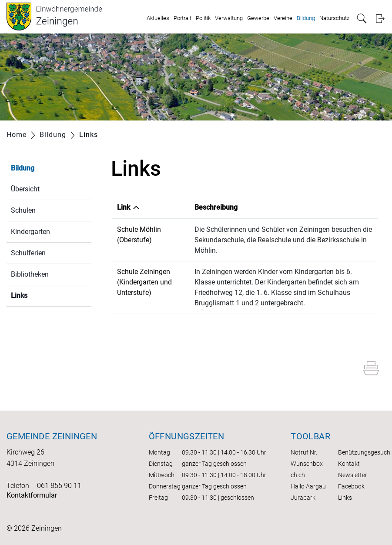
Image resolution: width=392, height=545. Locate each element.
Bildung (306, 18)
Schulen (23, 210)
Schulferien (28, 253)
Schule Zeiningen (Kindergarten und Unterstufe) (144, 282)
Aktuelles (158, 18)
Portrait (183, 18)
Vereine (283, 18)
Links (40, 295)
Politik (203, 18)
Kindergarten (30, 232)
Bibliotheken (30, 274)
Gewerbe (258, 18)
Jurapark (303, 498)
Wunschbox (307, 464)
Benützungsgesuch (364, 452)
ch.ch (298, 475)
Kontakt (349, 464)
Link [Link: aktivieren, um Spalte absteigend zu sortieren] (124, 207)
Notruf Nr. (304, 452)
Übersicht (25, 189)
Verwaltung (229, 18)
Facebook (351, 486)
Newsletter (353, 475)
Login (380, 18)
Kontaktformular (32, 495)
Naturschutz (334, 18)
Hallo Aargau (308, 486)
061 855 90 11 (59, 486)
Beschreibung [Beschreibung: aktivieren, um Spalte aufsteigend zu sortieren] (216, 207)
